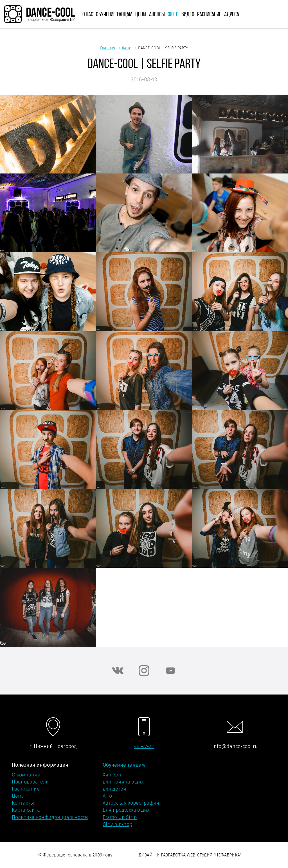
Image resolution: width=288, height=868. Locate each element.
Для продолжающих (126, 810)
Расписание (209, 14)
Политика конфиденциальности (50, 817)
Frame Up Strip (120, 817)
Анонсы (157, 14)
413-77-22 (144, 746)
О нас (88, 14)
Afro (107, 796)
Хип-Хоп (112, 775)
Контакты (23, 803)
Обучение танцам (114, 14)
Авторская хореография (131, 803)
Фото (173, 14)
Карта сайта (26, 810)
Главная (108, 48)
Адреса (232, 14)
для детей (114, 789)
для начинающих (123, 782)
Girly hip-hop (117, 824)
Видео (188, 14)
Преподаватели (30, 782)
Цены (141, 14)
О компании (26, 775)
